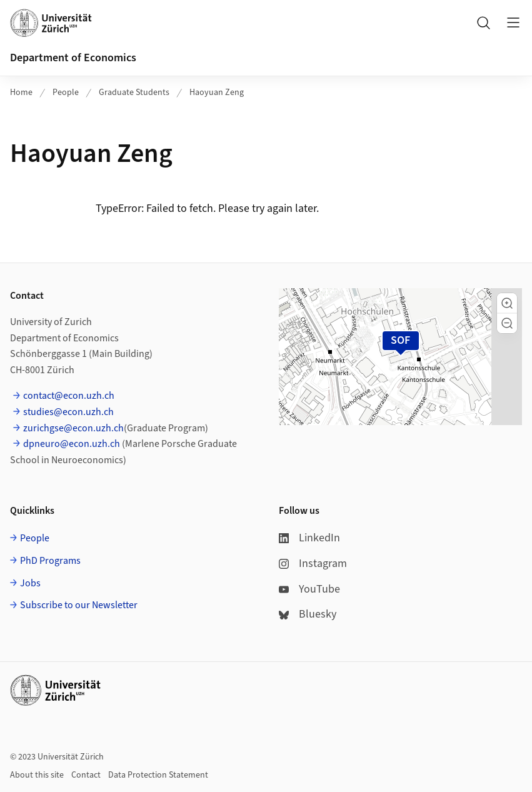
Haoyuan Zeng (217, 93)
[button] (507, 303)
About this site (37, 775)
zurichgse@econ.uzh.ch (73, 428)
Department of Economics (73, 58)
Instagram (313, 564)
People (66, 93)
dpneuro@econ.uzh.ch (72, 444)
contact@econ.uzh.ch (69, 396)
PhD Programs (50, 561)
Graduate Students (134, 93)
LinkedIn (309, 538)
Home (21, 93)
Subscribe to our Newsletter (79, 605)
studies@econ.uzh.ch (68, 412)
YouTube (309, 589)
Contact (86, 775)
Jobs (30, 583)
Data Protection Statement (158, 775)
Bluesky (308, 614)
